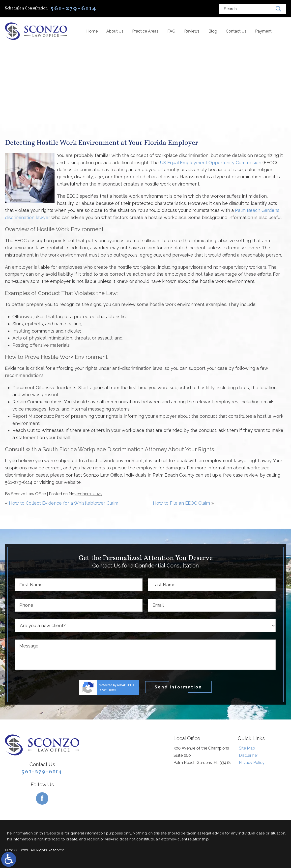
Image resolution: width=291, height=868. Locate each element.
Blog (213, 31)
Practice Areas (145, 31)
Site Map (247, 748)
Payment (263, 31)
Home (92, 31)
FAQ (171, 31)
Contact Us (236, 31)
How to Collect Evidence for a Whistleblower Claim (64, 503)
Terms (112, 690)
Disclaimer (248, 755)
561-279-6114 (42, 772)
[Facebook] (42, 798)
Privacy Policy (252, 763)
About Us (115, 31)
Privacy (103, 690)
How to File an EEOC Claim (181, 503)
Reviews (192, 31)
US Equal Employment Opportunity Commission (211, 163)
